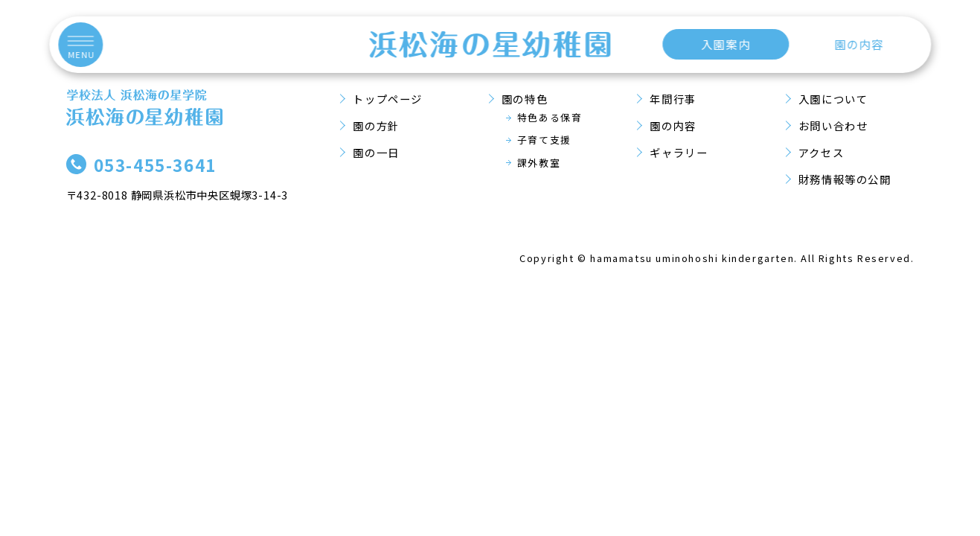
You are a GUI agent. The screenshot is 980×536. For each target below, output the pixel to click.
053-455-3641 (155, 165)
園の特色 (525, 99)
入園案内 (726, 44)
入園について (833, 99)
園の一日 (376, 152)
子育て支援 (544, 140)
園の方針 (376, 125)
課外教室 (539, 163)
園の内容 (859, 44)
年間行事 (673, 99)
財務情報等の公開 (845, 179)
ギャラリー (679, 152)
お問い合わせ (833, 125)
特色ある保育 (550, 117)
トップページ (388, 99)
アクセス (821, 152)
